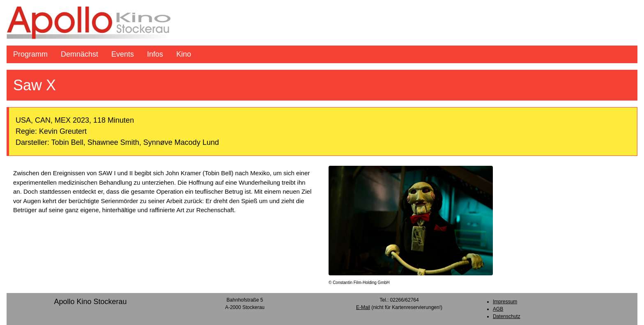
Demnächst (79, 54)
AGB (498, 309)
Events (123, 54)
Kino (184, 54)
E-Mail (363, 307)
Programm (30, 54)
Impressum (505, 302)
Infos (155, 54)
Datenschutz (507, 316)
